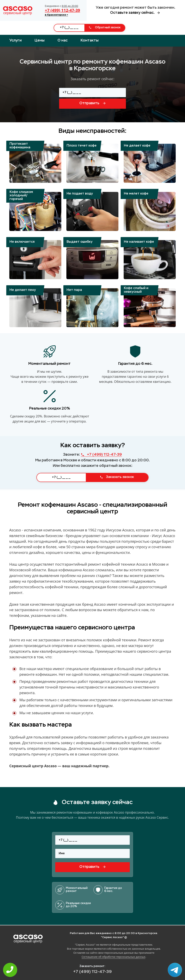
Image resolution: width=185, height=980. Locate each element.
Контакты (90, 40)
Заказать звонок (117, 477)
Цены (40, 40)
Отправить (92, 103)
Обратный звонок (105, 28)
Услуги (15, 40)
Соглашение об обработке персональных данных (113, 957)
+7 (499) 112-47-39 (62, 10)
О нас (63, 40)
